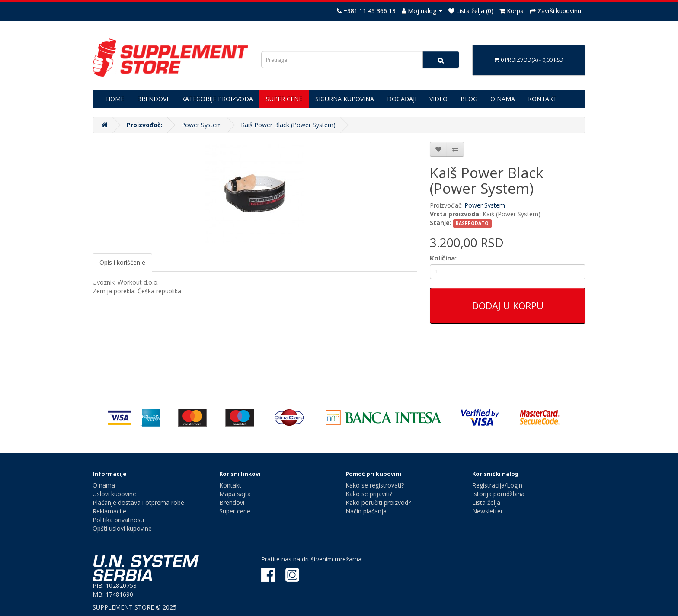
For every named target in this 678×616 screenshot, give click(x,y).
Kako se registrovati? (375, 485)
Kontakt (230, 485)
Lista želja (486, 502)
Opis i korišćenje (122, 262)
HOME (115, 99)
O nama (104, 485)
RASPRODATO (472, 223)
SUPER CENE (284, 99)
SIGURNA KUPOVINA (345, 99)
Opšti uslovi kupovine (122, 528)
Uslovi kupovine (114, 494)
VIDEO (438, 99)
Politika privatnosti (118, 520)
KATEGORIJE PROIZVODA (217, 99)
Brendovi (232, 502)
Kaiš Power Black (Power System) (288, 125)
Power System (201, 125)
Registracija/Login (497, 485)
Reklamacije (109, 511)
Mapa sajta (235, 494)
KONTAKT (542, 99)
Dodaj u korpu (508, 305)
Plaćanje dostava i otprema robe (138, 502)
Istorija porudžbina (498, 494)
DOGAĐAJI (402, 99)
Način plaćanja (366, 511)
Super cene (235, 511)
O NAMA (503, 99)
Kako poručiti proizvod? (378, 502)
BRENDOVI (153, 99)
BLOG (469, 99)
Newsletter (488, 511)
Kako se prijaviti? (369, 494)
